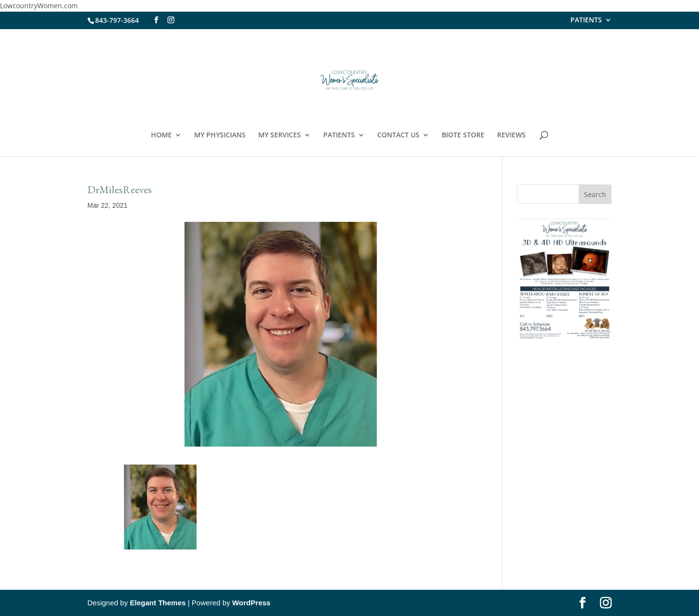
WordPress (251, 603)
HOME (161, 135)
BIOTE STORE (463, 135)
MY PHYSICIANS (220, 135)
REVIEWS (511, 135)
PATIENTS (586, 20)
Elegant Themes (158, 603)
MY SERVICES (280, 135)
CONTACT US (398, 135)
